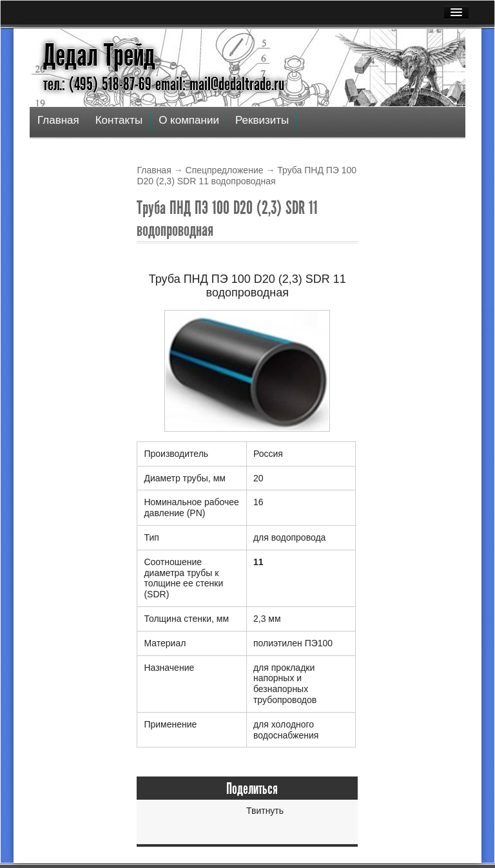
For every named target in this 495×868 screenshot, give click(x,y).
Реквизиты (262, 120)
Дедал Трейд (99, 55)
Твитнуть (265, 811)
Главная (58, 120)
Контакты (119, 120)
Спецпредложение (225, 170)
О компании (189, 120)
